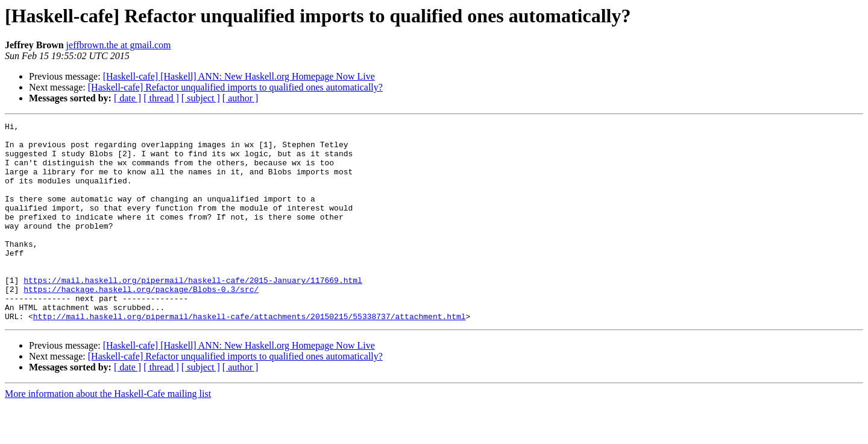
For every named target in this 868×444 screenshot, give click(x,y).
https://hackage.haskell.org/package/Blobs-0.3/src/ (141, 323)
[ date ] (127, 98)
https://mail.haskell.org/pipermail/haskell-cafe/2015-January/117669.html (193, 312)
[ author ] (241, 98)
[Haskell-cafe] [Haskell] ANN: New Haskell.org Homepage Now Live (239, 76)
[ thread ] (161, 98)
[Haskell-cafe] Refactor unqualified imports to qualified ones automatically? (235, 87)
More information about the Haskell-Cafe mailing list (108, 433)
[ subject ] (201, 98)
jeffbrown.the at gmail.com (119, 45)
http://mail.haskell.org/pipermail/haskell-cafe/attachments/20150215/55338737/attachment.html (250, 356)
